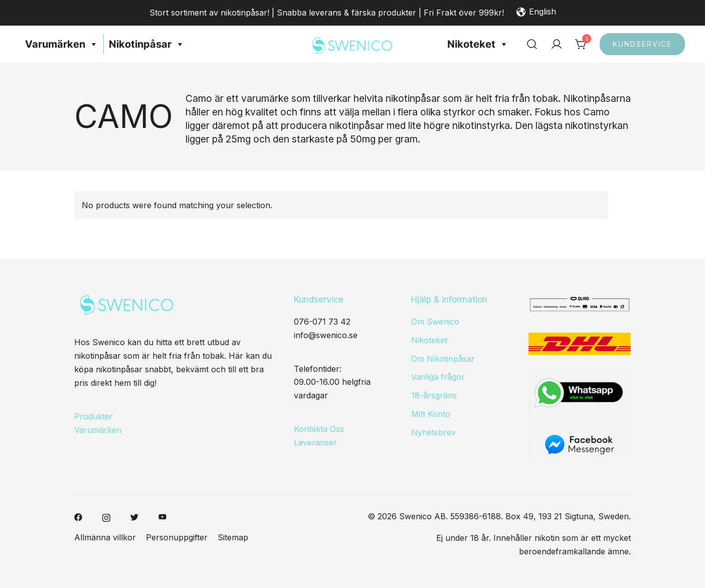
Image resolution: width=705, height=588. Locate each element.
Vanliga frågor (438, 377)
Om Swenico (435, 322)
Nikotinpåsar (147, 44)
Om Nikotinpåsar (443, 359)
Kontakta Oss (319, 429)
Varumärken (62, 44)
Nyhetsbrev (433, 432)
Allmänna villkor (105, 537)
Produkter (94, 416)
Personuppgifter (177, 537)
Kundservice (642, 44)
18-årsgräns (434, 395)
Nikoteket (478, 44)
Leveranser (315, 443)
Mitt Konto (431, 414)
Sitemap (233, 537)
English (536, 13)
